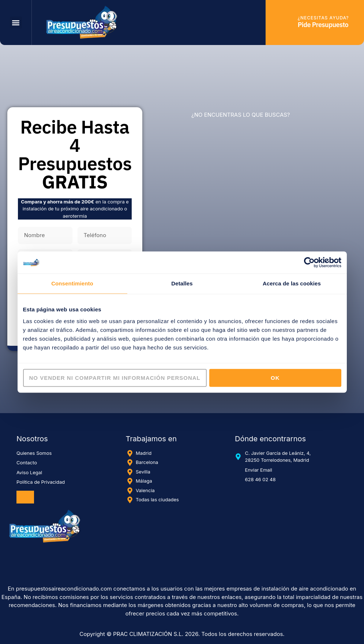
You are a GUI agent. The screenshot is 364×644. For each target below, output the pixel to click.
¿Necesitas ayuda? (323, 18)
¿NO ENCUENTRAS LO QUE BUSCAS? (241, 115)
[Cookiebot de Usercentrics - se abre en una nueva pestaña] (309, 262)
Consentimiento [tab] (72, 283)
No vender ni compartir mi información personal (115, 378)
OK (275, 378)
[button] (16, 23)
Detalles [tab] (182, 283)
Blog (25, 497)
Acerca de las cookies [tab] (292, 283)
